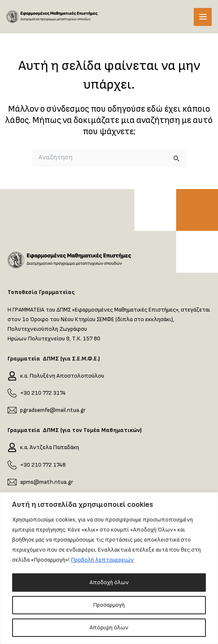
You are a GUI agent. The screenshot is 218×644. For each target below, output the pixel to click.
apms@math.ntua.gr (47, 482)
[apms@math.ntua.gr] (12, 482)
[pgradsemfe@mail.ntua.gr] (12, 410)
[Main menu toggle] (203, 17)
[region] (109, 568)
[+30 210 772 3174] (12, 393)
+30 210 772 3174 (43, 393)
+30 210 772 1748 (43, 465)
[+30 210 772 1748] (12, 465)
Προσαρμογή (109, 605)
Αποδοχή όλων (109, 582)
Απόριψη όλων (109, 627)
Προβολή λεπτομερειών (103, 560)
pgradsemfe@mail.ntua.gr (53, 410)
